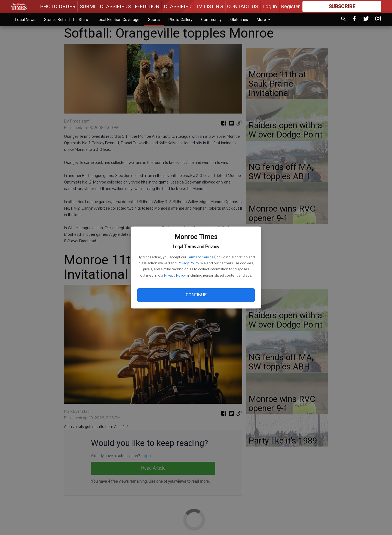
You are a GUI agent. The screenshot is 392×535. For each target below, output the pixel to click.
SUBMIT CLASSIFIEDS (105, 6)
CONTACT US (243, 6)
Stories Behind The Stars (66, 20)
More (265, 20)
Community (211, 20)
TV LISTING (209, 6)
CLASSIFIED (178, 6)
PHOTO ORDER (58, 6)
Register (290, 6)
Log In (270, 6)
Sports (154, 20)
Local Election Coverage (118, 20)
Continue (196, 295)
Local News (25, 20)
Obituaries (239, 20)
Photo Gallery (180, 20)
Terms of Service (200, 257)
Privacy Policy (188, 263)
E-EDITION (147, 6)
